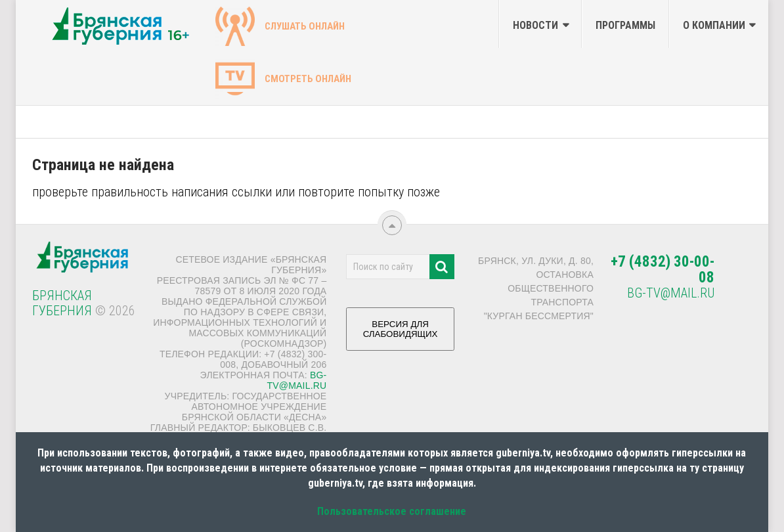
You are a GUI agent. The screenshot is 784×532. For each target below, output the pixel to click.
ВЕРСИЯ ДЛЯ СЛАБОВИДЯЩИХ (401, 334)
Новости (535, 25)
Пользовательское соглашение (392, 511)
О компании (714, 25)
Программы (625, 25)
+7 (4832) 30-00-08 (663, 270)
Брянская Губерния (62, 303)
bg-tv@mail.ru (297, 380)
